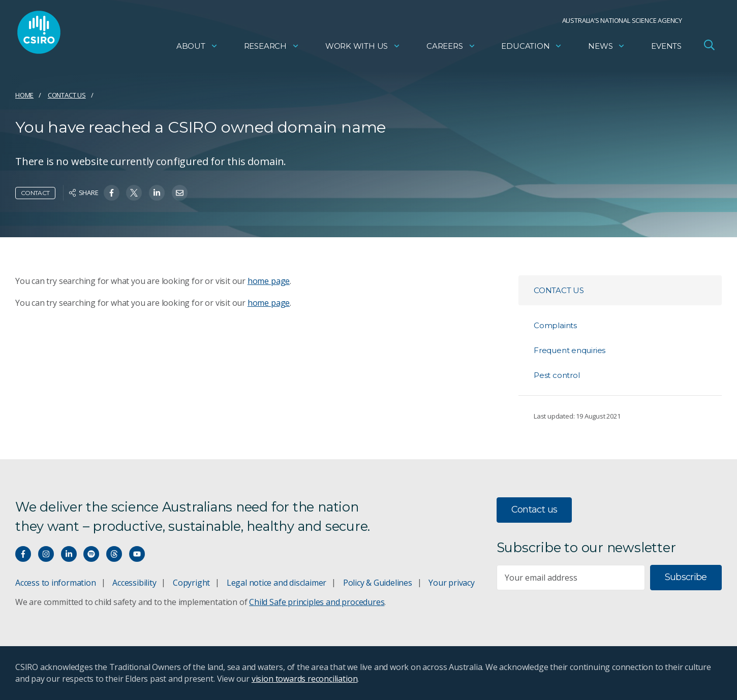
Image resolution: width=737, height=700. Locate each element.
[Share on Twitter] (134, 193)
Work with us (363, 49)
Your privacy (451, 583)
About (197, 49)
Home (24, 95)
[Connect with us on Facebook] (23, 554)
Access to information (56, 583)
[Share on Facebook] (112, 193)
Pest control (557, 375)
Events (666, 49)
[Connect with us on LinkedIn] (69, 554)
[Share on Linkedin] (157, 193)
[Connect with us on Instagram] (46, 554)
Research (272, 49)
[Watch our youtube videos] (137, 554)
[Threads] (114, 554)
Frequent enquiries (570, 350)
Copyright (191, 583)
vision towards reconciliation (305, 679)
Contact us (67, 95)
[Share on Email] (180, 193)
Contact (35, 193)
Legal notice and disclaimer (277, 583)
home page (269, 281)
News (607, 49)
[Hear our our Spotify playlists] (91, 554)
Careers (451, 49)
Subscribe (686, 577)
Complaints (555, 325)
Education (532, 49)
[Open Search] (709, 48)
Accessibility (134, 583)
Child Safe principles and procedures (317, 602)
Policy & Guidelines (378, 583)
